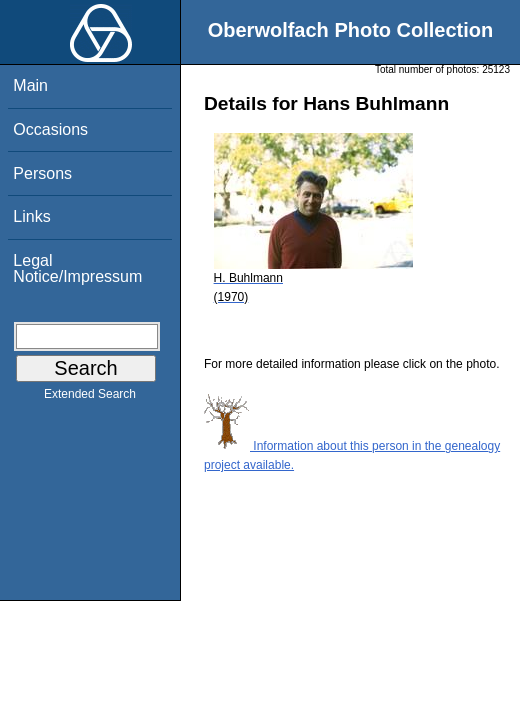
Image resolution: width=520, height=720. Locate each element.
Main (30, 85)
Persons (42, 173)
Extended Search (90, 398)
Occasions (50, 129)
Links (31, 216)
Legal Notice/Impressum (77, 268)
